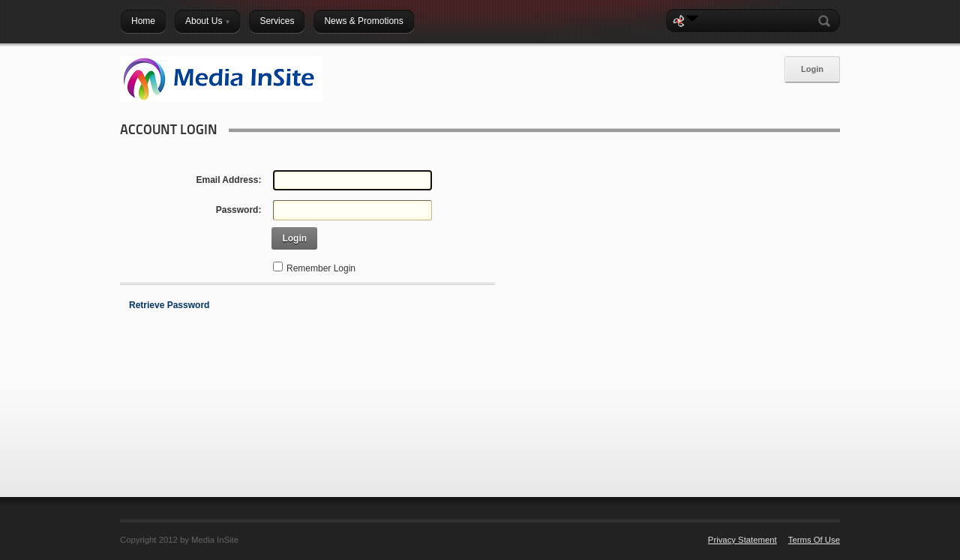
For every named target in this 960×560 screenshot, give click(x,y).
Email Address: (228, 180)
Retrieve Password (169, 305)
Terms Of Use (814, 540)
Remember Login (321, 268)
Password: (239, 210)
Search (827, 21)
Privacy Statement (742, 540)
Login (812, 69)
